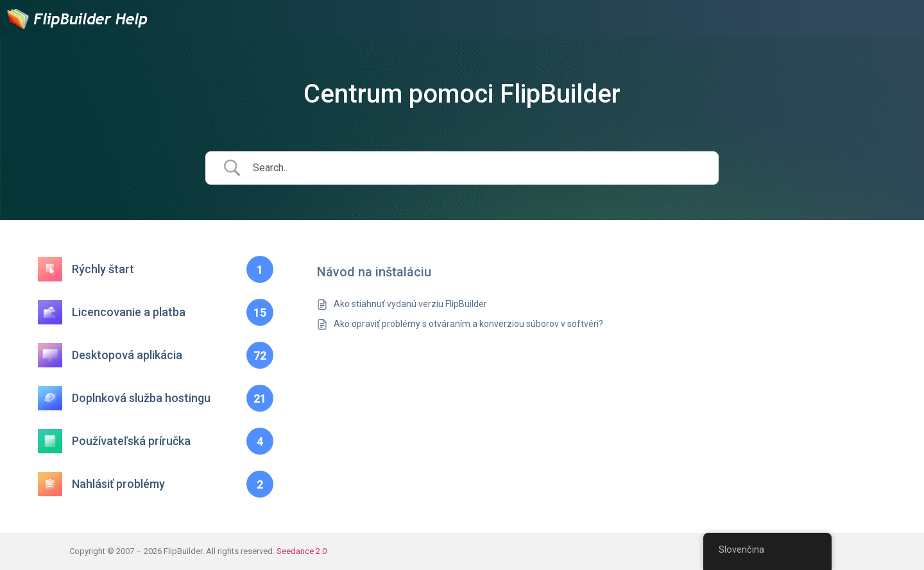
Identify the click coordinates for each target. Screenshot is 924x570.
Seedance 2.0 (302, 551)
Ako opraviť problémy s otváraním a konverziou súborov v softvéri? (468, 324)
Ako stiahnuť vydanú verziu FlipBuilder (410, 304)
